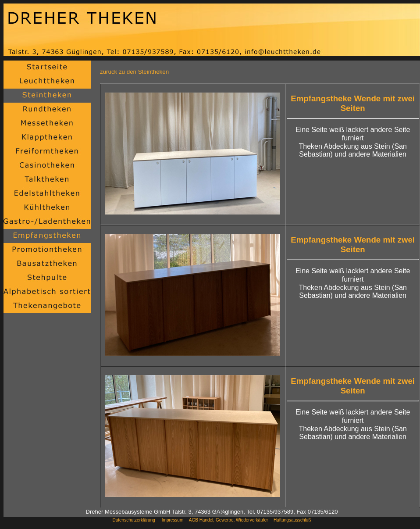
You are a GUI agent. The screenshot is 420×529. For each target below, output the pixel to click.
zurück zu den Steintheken (134, 72)
